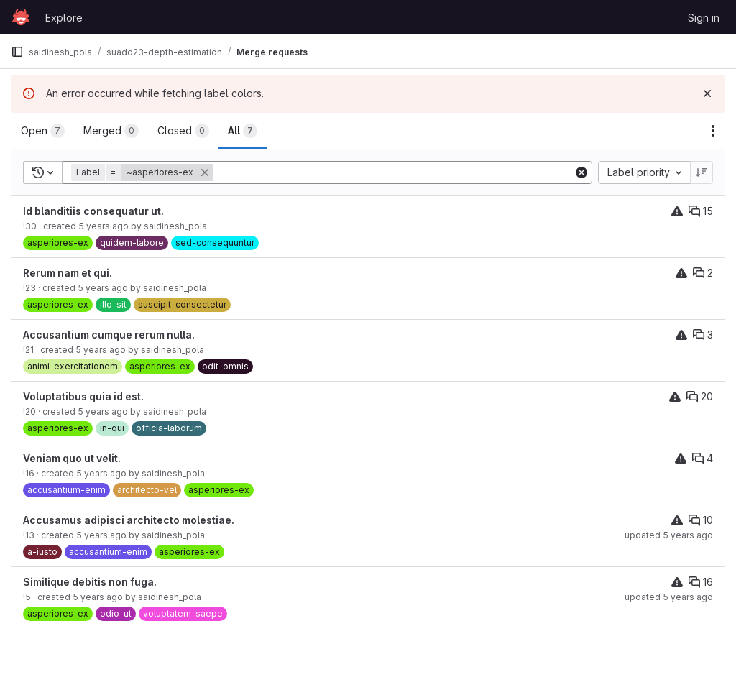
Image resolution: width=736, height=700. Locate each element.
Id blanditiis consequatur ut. (93, 211)
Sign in (704, 18)
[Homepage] (21, 17)
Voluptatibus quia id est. (83, 396)
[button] (144, 172)
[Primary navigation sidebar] (17, 52)
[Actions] (713, 131)
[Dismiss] (707, 93)
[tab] (43, 131)
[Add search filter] (395, 172)
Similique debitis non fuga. (90, 582)
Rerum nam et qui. (68, 273)
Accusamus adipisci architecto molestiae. (129, 520)
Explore (64, 18)
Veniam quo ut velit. (72, 458)
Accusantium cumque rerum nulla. (109, 335)
